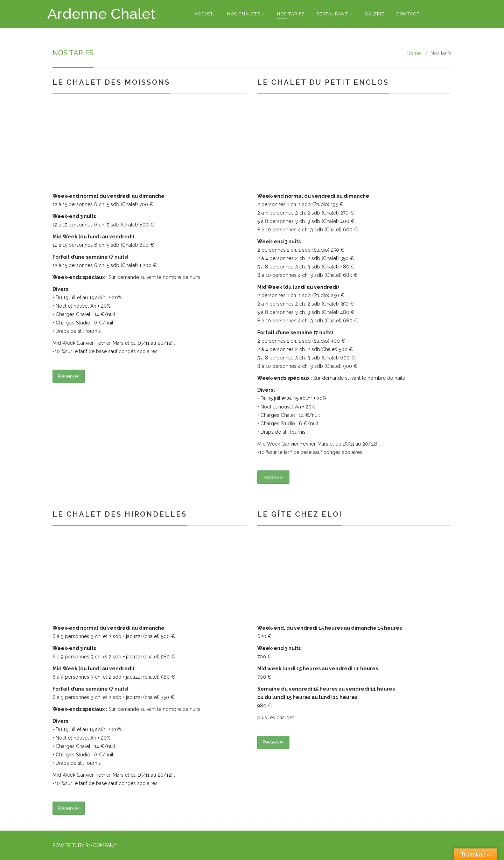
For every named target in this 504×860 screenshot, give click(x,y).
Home (414, 53)
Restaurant (332, 14)
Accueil (205, 14)
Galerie (374, 14)
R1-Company (101, 845)
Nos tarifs (291, 14)
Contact (408, 14)
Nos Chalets (244, 14)
